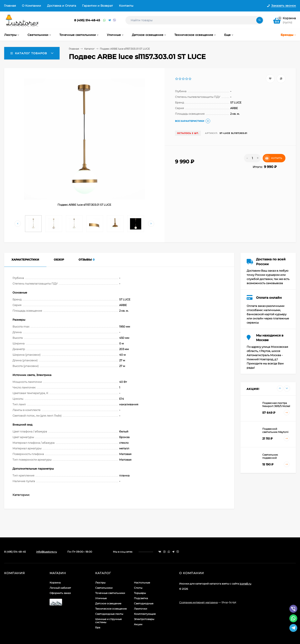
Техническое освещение (111, 609)
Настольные (142, 583)
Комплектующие (145, 614)
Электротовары (144, 619)
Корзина (55, 583)
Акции (138, 624)
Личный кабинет (60, 588)
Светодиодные (144, 603)
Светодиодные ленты (109, 614)
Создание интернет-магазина (198, 602)
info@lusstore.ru (47, 552)
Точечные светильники (110, 593)
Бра (98, 627)
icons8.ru (245, 584)
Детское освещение (108, 603)
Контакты (126, 6)
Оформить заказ (60, 593)
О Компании (31, 6)
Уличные (101, 598)
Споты (138, 588)
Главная (10, 6)
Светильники (104, 588)
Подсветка (141, 598)
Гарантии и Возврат (97, 6)
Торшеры (140, 593)
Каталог (89, 49)
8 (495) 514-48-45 (87, 20)
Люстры (100, 583)
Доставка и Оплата (62, 6)
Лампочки (141, 609)
